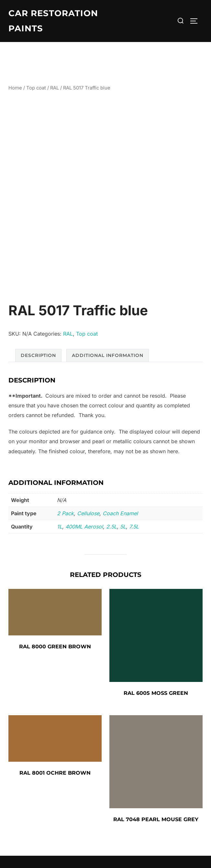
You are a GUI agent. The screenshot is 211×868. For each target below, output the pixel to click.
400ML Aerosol (84, 527)
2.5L (111, 527)
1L (60, 527)
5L (123, 527)
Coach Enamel (120, 513)
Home (15, 88)
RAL (55, 88)
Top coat (36, 88)
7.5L (134, 527)
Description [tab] (38, 355)
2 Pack (65, 513)
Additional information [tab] (108, 355)
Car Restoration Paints (53, 21)
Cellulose (88, 513)
